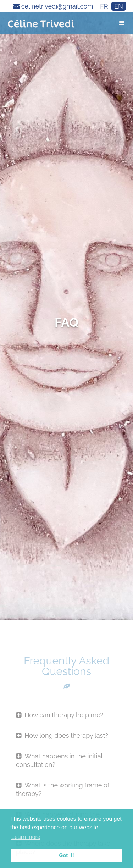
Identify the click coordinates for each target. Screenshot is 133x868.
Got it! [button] (66, 855)
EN (119, 6)
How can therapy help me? (60, 715)
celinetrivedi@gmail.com (53, 6)
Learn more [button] (26, 837)
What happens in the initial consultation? (59, 760)
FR (104, 6)
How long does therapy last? (62, 736)
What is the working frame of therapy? (63, 789)
